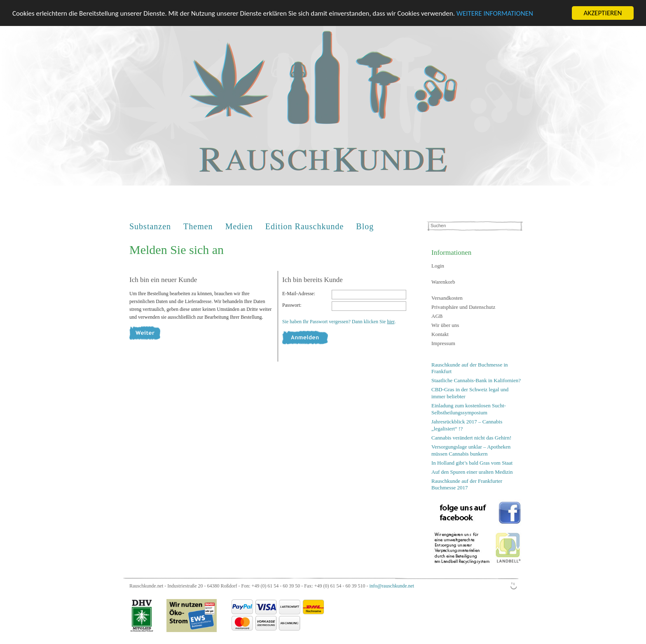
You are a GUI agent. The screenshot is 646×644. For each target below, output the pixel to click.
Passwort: (292, 305)
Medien (239, 226)
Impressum (443, 343)
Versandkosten (447, 298)
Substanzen (150, 226)
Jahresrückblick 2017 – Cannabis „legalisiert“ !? (467, 425)
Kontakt (440, 334)
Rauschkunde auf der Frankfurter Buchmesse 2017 (467, 484)
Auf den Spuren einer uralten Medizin (472, 471)
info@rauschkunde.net (392, 586)
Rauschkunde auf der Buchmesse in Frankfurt (470, 368)
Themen (198, 226)
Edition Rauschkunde (305, 226)
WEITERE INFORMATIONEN (495, 13)
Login (438, 266)
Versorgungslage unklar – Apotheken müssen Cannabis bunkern (471, 450)
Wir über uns (445, 325)
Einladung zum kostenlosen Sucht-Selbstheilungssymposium (469, 409)
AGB (437, 316)
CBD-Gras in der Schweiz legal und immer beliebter (470, 393)
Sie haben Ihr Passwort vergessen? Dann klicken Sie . (339, 322)
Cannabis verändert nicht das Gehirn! (471, 438)
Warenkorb (443, 282)
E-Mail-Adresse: (299, 294)
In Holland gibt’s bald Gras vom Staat (472, 462)
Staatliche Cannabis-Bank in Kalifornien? (476, 380)
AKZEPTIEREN (603, 13)
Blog (365, 226)
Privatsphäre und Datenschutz (463, 307)
